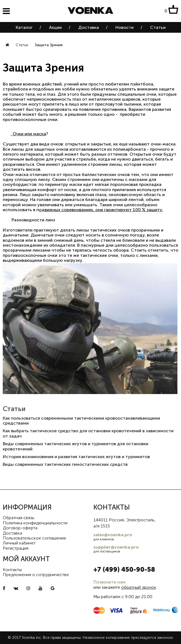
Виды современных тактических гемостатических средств (65, 464)
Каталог (24, 27)
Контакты (12, 570)
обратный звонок (139, 587)
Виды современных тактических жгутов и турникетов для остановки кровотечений (75, 446)
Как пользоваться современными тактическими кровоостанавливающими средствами (81, 421)
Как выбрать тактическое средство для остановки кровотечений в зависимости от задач (88, 433)
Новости (125, 27)
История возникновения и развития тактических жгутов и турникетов (76, 457)
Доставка (89, 27)
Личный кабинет (19, 543)
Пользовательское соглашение (34, 538)
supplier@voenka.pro (116, 547)
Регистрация (16, 548)
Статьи (158, 27)
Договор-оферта (20, 528)
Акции (55, 27)
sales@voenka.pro (113, 535)
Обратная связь (19, 518)
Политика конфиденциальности (35, 523)
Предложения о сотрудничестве (36, 575)
